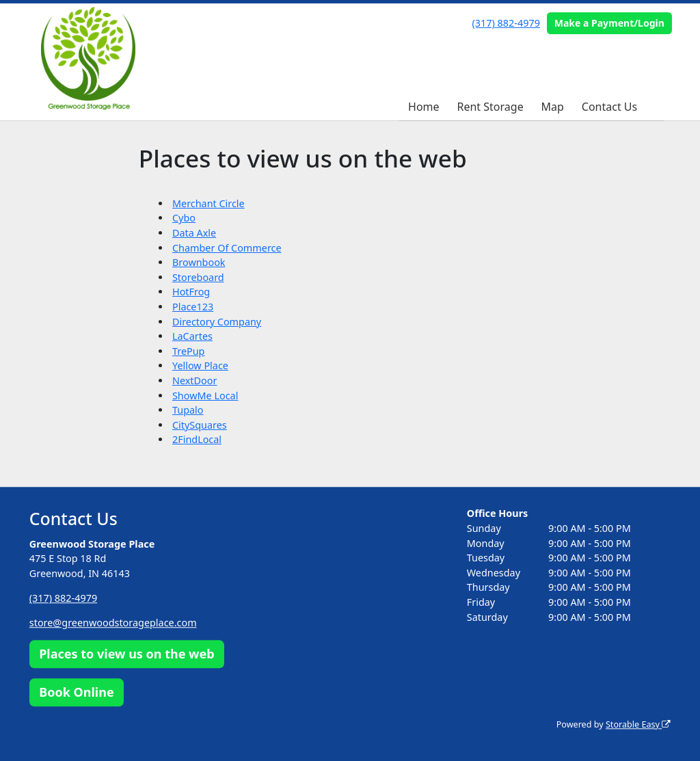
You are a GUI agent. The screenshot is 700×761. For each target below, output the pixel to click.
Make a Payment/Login (609, 23)
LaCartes (192, 336)
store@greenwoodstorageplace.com (113, 623)
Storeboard (198, 277)
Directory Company (217, 322)
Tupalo (188, 410)
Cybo (184, 218)
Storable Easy (638, 724)
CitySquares (200, 425)
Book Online (76, 692)
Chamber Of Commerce (227, 248)
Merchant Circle (208, 203)
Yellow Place (200, 365)
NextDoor (194, 380)
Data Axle (194, 233)
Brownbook (199, 262)
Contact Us (609, 107)
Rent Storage (490, 107)
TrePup (189, 351)
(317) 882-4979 (506, 23)
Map (553, 107)
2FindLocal (197, 439)
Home (424, 107)
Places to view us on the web (126, 654)
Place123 (193, 307)
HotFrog (191, 292)
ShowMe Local (205, 396)
